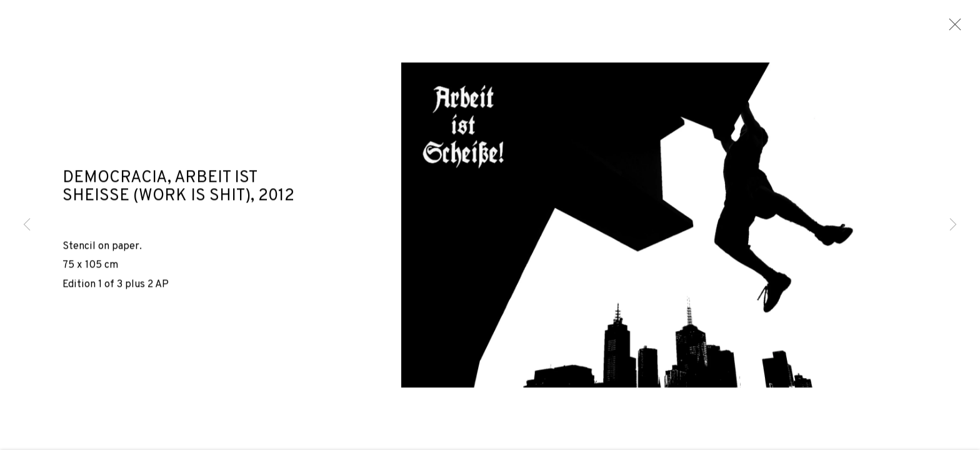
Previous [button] (27, 225)
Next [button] (953, 225)
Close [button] (952, 28)
